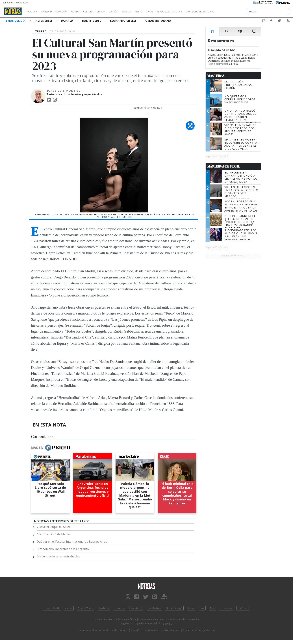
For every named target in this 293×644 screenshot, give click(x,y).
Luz (202, 608)
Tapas (170, 12)
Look (191, 608)
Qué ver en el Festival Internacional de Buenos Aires (72, 542)
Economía (68, 12)
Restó (158, 12)
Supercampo (174, 608)
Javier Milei (44, 21)
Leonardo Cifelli (124, 21)
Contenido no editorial (231, 12)
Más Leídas (216, 76)
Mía (212, 608)
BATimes (243, 608)
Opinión (128, 12)
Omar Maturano (158, 21)
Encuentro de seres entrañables (58, 556)
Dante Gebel (92, 21)
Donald (67, 21)
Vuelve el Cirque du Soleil (54, 527)
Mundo (84, 12)
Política (34, 12)
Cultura (99, 12)
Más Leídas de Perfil (223, 166)
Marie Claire (86, 608)
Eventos (144, 12)
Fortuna (104, 608)
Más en (51, 448)
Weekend (136, 608)
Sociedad (50, 12)
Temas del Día (15, 21)
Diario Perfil (52, 608)
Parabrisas (154, 608)
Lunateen (226, 608)
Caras (69, 608)
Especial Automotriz (194, 12)
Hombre (120, 608)
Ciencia (113, 12)
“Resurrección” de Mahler (54, 534)
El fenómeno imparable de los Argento (63, 549)
